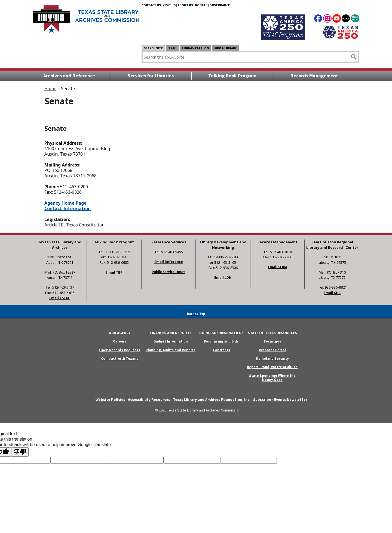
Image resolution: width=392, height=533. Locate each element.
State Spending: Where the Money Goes (272, 378)
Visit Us (169, 5)
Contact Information (68, 208)
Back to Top (196, 314)
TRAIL (173, 48)
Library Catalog (196, 48)
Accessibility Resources (149, 399)
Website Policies (110, 399)
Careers (120, 341)
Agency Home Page (65, 203)
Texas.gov (272, 341)
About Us (185, 5)
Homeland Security (272, 358)
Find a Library (225, 48)
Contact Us (151, 5)
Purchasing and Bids (221, 341)
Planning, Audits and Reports (171, 350)
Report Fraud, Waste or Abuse (272, 367)
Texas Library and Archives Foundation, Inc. (212, 399)
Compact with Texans (120, 358)
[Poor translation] (20, 452)
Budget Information (171, 341)
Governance (220, 5)
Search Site (153, 48)
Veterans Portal (272, 350)
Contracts (221, 350)
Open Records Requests (120, 350)
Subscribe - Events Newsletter (280, 399)
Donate (201, 5)
